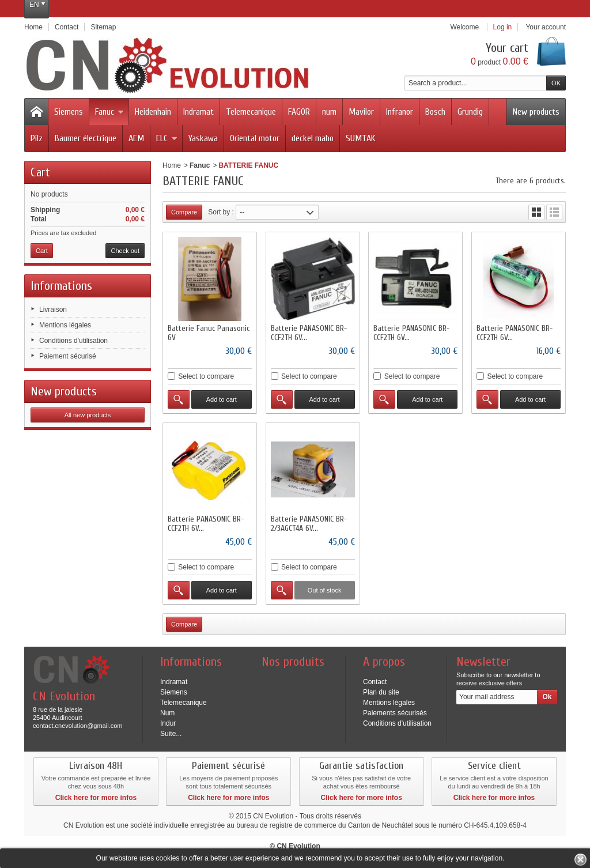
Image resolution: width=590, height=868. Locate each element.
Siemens (69, 112)
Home (172, 165)
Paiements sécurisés (395, 713)
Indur (168, 723)
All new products (88, 415)
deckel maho (313, 138)
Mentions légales (65, 325)
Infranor (400, 112)
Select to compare (206, 376)
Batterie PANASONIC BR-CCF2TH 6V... (309, 333)
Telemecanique (251, 112)
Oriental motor (255, 138)
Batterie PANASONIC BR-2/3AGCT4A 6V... (309, 524)
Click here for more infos (96, 798)
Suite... (171, 734)
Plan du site (381, 692)
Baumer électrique (86, 138)
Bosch (435, 112)
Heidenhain (153, 112)
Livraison (53, 310)
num (329, 112)
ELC (167, 138)
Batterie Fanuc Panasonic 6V (209, 333)
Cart (40, 172)
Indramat (198, 112)
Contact (375, 682)
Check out (125, 251)
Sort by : (221, 212)
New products (536, 112)
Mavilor (361, 112)
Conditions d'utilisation (73, 341)
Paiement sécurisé (68, 356)
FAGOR (299, 112)
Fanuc (109, 112)
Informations (61, 286)
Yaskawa (203, 138)
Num (167, 713)
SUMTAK (360, 138)
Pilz (37, 138)
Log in (503, 27)
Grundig (470, 112)
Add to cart (222, 399)
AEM (136, 138)
